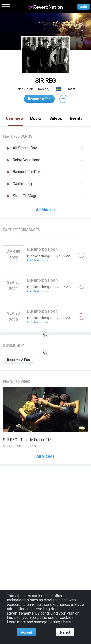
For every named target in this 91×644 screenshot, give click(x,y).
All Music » (46, 210)
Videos (56, 118)
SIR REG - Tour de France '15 (27, 440)
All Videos (45, 456)
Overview (15, 118)
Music (35, 118)
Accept (26, 632)
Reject (65, 632)
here (67, 622)
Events (76, 118)
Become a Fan (39, 99)
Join (83, 7)
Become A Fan (18, 360)
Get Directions (37, 260)
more (72, 89)
